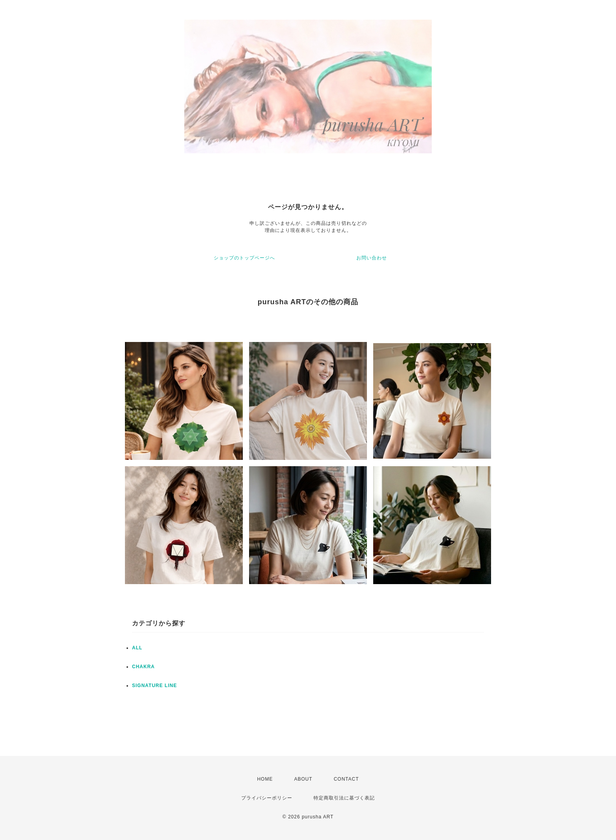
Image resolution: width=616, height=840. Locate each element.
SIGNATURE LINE (154, 686)
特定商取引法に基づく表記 (344, 798)
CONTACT (346, 779)
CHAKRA (143, 667)
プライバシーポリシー (267, 798)
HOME (265, 779)
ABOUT (303, 779)
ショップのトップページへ (244, 258)
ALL (137, 648)
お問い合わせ (372, 258)
